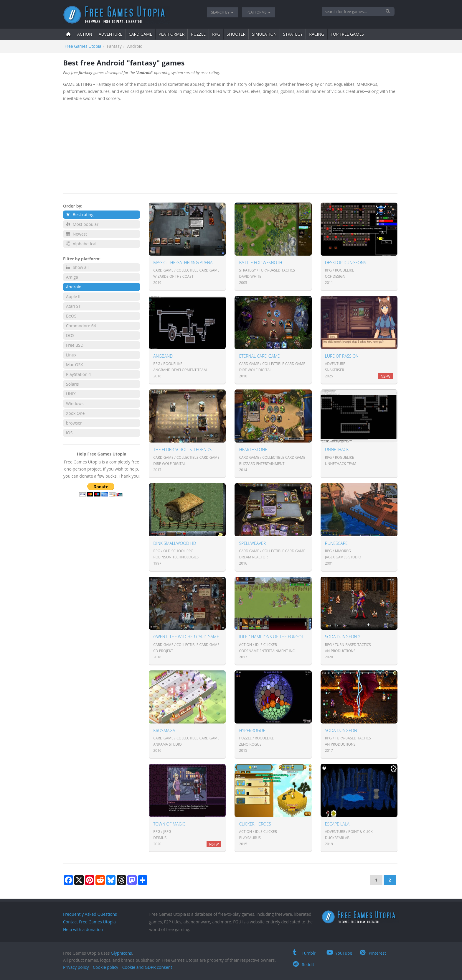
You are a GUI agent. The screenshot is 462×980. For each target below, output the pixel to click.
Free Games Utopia (83, 46)
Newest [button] (76, 234)
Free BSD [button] (75, 345)
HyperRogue (252, 730)
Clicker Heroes (255, 824)
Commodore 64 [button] (81, 326)
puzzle (198, 34)
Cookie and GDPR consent (147, 967)
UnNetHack (337, 449)
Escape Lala (337, 824)
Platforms (259, 12)
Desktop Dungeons (346, 263)
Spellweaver (252, 543)
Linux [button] (71, 355)
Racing (317, 34)
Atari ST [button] (73, 306)
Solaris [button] (72, 384)
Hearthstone (253, 449)
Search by (222, 12)
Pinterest (373, 953)
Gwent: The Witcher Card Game (186, 637)
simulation (264, 34)
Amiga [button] (72, 277)
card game (141, 34)
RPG (216, 34)
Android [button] (74, 287)
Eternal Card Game (259, 356)
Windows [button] (75, 403)
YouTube (339, 953)
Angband (163, 356)
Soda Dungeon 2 (343, 637)
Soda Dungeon (341, 730)
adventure (110, 34)
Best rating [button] (80, 214)
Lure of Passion (342, 356)
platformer (171, 34)
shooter (236, 34)
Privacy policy (76, 967)
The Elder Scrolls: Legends (182, 449)
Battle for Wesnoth (260, 263)
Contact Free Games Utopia (89, 922)
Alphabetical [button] (81, 244)
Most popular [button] (82, 224)
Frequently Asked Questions (90, 914)
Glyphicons (121, 953)
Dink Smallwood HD (175, 543)
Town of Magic (169, 824)
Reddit (303, 965)
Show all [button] (77, 267)
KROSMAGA (164, 730)
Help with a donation (83, 929)
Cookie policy (105, 967)
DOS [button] (70, 335)
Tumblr (304, 953)
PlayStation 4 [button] (78, 374)
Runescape (336, 543)
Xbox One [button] (75, 413)
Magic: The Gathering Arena (183, 263)
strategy (293, 34)
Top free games (347, 34)
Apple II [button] (73, 296)
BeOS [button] (71, 316)
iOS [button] (69, 433)
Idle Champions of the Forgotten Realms (283, 637)
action (85, 34)
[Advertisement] (230, 146)
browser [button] (74, 423)
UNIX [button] (71, 394)
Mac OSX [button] (74, 365)
